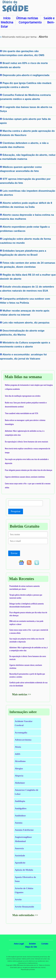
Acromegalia (21, 733)
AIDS (18, 754)
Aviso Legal (19, 944)
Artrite (18, 899)
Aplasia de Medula (24, 870)
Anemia (19, 823)
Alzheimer (20, 783)
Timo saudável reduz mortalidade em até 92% (22, 413)
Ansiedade (20, 855)
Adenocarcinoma (23, 740)
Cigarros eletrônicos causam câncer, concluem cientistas (25, 477)
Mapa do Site (31, 947)
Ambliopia (20, 801)
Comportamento (30, 22)
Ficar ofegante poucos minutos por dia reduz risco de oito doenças (29, 470)
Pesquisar (16, 511)
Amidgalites (21, 808)
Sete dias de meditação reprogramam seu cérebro (23, 396)
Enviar (14, 553)
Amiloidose (20, 816)
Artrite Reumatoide (24, 907)
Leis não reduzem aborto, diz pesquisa (26, 323)
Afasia (18, 747)
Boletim (32, 944)
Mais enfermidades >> (25, 915)
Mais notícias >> (22, 694)
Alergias (19, 768)
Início (7, 18)
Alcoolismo (20, 761)
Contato (45, 944)
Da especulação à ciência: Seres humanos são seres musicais (27, 442)
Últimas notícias (27, 18)
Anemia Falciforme (24, 830)
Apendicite (20, 863)
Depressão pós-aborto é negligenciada (26, 75)
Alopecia (19, 776)
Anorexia (19, 848)
